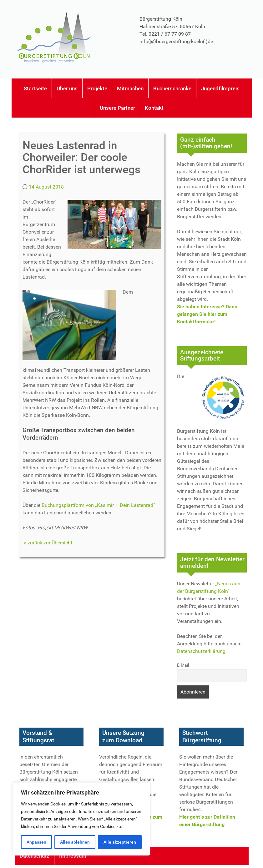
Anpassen (36, 842)
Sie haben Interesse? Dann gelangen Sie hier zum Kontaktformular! (207, 314)
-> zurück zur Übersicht (47, 543)
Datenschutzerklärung (201, 651)
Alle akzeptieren (120, 842)
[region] (81, 819)
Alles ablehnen (75, 842)
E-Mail (183, 665)
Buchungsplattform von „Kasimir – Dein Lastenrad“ (98, 505)
